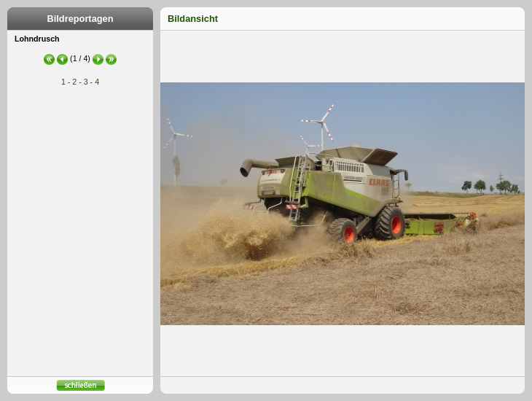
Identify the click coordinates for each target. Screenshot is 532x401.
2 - (77, 82)
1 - (66, 82)
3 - (88, 82)
